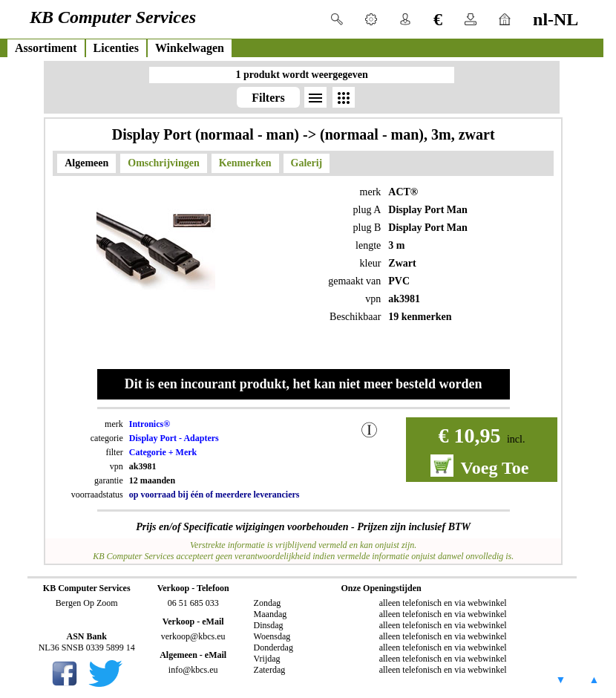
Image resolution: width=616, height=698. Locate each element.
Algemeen (86, 163)
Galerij (307, 163)
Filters (268, 98)
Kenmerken (245, 163)
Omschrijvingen (163, 163)
